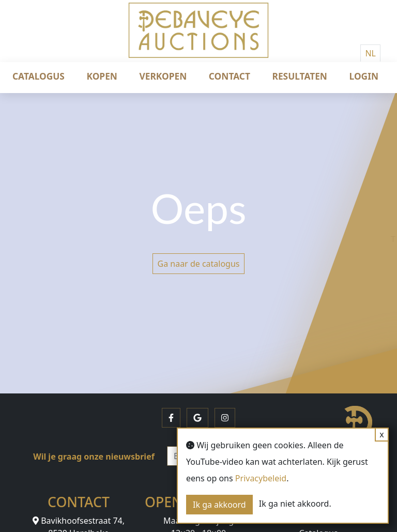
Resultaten (300, 76)
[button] (171, 418)
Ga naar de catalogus (198, 264)
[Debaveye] (198, 39)
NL (370, 53)
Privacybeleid (261, 478)
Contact (230, 76)
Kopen (102, 76)
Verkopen (163, 76)
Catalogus (39, 76)
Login (364, 76)
